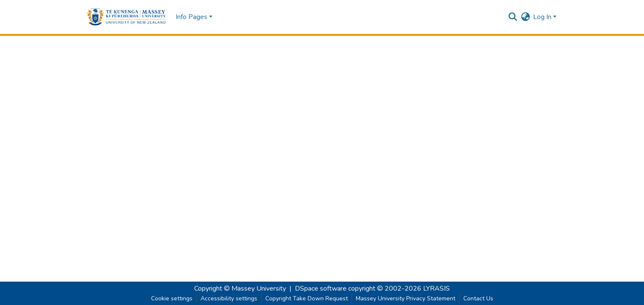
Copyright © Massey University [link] (240, 289)
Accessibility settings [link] (229, 298)
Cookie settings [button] (172, 298)
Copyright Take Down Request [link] (307, 298)
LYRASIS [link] (436, 289)
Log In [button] (543, 17)
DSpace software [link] (321, 289)
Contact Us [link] (478, 298)
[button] (126, 17)
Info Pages (191, 17)
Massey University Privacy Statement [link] (406, 298)
